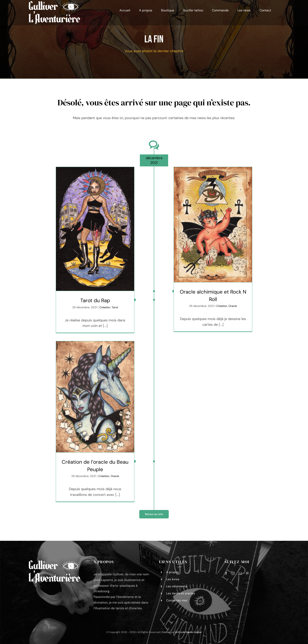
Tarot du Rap (95, 300)
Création (105, 307)
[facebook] (226, 573)
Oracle (233, 306)
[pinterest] (247, 573)
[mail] (240, 573)
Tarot (115, 307)
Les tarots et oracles (181, 593)
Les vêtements (177, 586)
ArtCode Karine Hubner (188, 632)
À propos (172, 572)
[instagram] (233, 573)
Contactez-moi (177, 600)
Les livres (173, 579)
